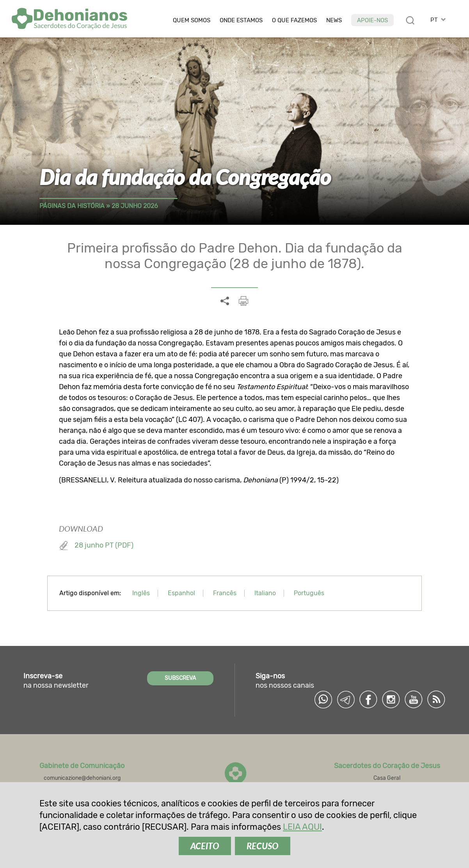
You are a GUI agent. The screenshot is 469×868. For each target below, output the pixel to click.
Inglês (141, 593)
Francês (225, 593)
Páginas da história (72, 206)
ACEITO (205, 846)
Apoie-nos (372, 20)
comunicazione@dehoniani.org (82, 778)
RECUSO (263, 846)
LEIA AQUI (302, 827)
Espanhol (181, 593)
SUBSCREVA (180, 678)
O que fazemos (294, 20)
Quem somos (192, 20)
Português (309, 593)
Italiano (265, 593)
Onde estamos (241, 20)
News (334, 20)
